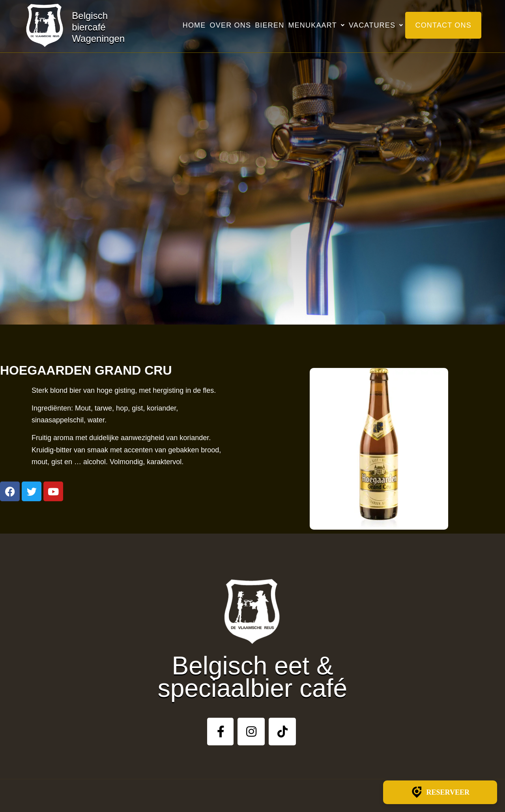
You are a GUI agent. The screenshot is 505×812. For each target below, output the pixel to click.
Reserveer (440, 792)
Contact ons (443, 25)
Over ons (231, 25)
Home (194, 25)
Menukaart (316, 25)
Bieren (269, 25)
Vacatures (376, 25)
